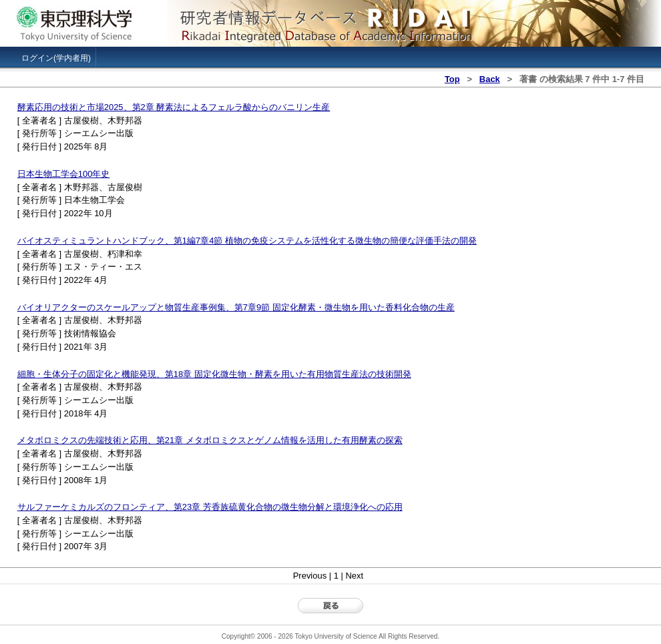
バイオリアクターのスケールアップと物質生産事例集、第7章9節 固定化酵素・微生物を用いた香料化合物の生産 (236, 307)
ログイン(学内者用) (56, 58)
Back (490, 79)
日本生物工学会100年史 (64, 174)
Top (452, 79)
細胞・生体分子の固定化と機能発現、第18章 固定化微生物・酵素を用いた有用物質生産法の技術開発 (214, 374)
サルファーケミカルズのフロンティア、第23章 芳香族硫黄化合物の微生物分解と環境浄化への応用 (210, 507)
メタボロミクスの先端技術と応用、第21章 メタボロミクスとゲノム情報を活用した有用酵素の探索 (210, 440)
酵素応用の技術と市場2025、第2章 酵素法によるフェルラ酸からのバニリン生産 (174, 107)
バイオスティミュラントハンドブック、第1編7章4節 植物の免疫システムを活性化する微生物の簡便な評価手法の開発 (247, 241)
